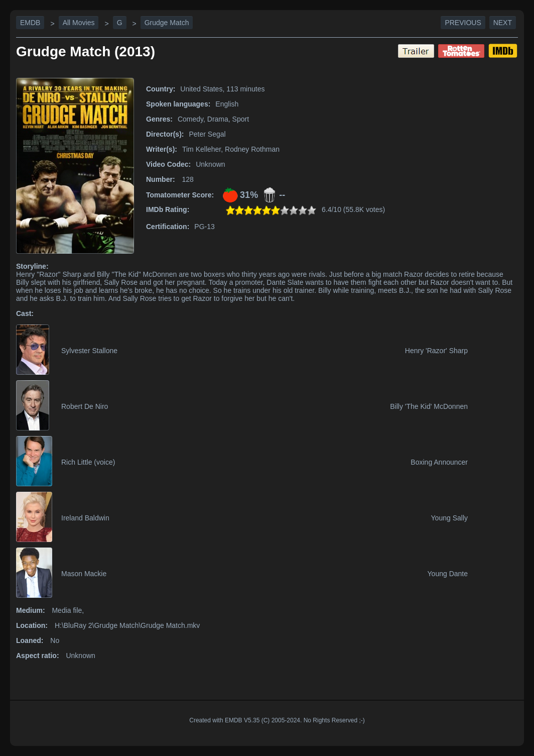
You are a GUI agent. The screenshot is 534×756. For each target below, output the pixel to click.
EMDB (30, 23)
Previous (463, 23)
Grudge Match (167, 23)
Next (503, 23)
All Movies (79, 23)
